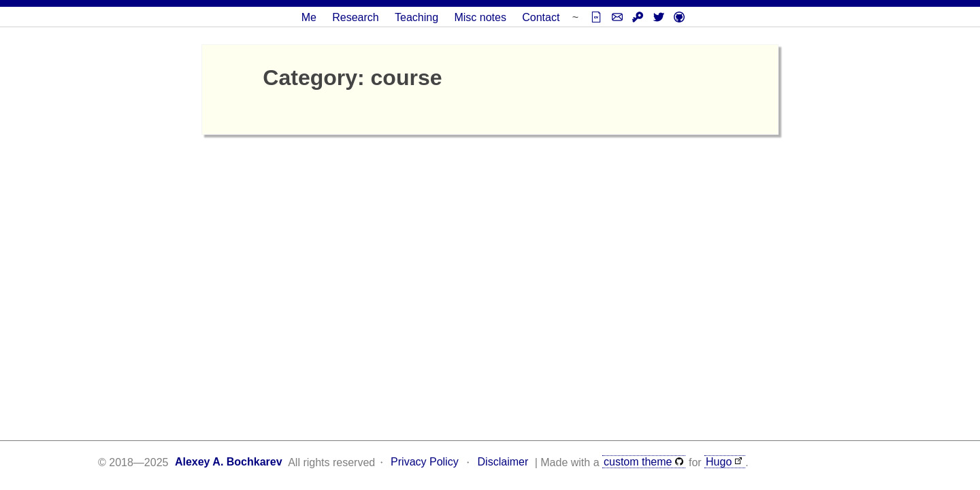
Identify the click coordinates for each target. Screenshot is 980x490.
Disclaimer (503, 462)
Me (309, 17)
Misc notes (480, 17)
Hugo (719, 462)
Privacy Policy (425, 462)
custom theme (638, 462)
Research (355, 17)
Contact (541, 17)
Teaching (416, 17)
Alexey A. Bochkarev (229, 462)
